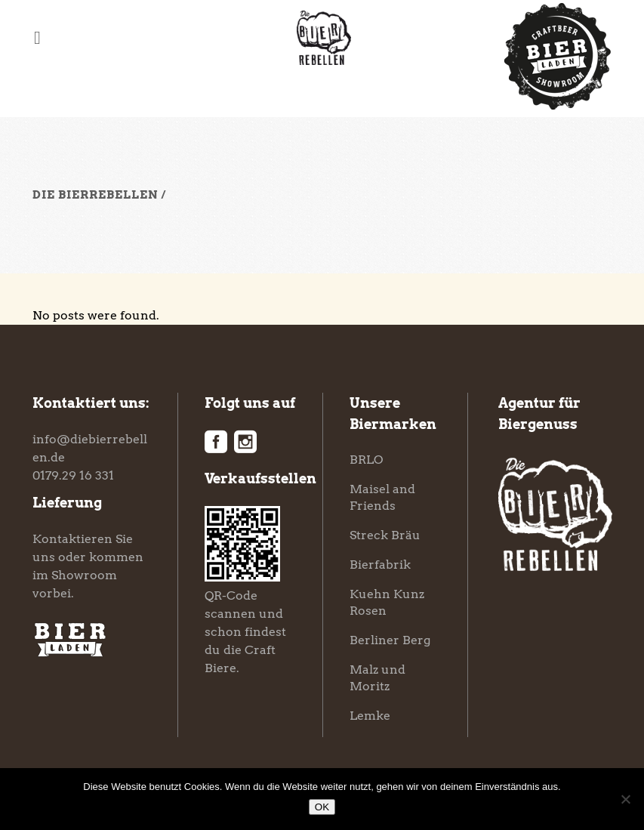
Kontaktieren (72, 539)
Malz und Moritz (377, 678)
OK (322, 807)
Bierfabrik (380, 565)
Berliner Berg (390, 640)
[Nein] (625, 799)
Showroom (84, 575)
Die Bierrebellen (95, 195)
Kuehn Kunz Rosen (387, 602)
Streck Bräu (385, 535)
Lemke (370, 716)
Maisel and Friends (382, 497)
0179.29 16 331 (73, 475)
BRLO (366, 460)
